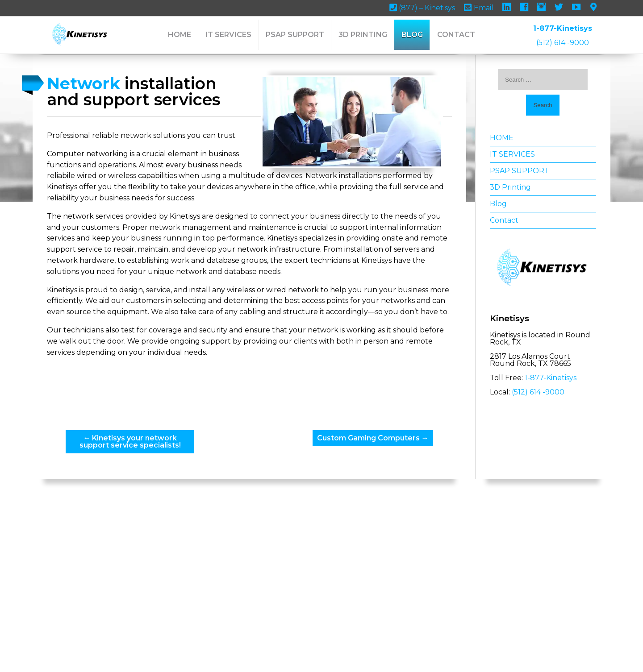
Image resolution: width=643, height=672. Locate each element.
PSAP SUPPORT (295, 35)
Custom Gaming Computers (367, 459)
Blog (412, 35)
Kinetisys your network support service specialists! (142, 463)
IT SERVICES (228, 35)
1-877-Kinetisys (563, 28)
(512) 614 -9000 (563, 43)
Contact (456, 35)
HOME (180, 35)
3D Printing (363, 35)
